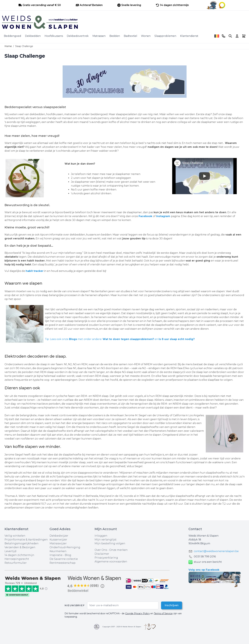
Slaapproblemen (165, 36)
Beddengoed (13, 36)
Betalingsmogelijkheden (22, 543)
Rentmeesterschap (63, 563)
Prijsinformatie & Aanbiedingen (26, 540)
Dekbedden (33, 36)
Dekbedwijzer (59, 536)
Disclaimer (102, 554)
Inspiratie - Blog (60, 555)
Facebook (145, 216)
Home (8, 46)
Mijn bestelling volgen (110, 543)
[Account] (237, 36)
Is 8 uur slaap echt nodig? (177, 339)
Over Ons (101, 550)
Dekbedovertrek (78, 36)
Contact (195, 529)
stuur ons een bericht (205, 562)
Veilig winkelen (15, 536)
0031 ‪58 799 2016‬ (205, 557)
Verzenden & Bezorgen (20, 547)
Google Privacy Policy (137, 613)
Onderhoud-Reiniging (65, 547)
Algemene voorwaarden (111, 562)
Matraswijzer (58, 543)
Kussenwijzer (58, 540)
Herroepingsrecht (17, 559)
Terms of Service (163, 613)
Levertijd (10, 551)
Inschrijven (171, 605)
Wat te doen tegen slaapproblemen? (128, 339)
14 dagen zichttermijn (19, 555)
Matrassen (99, 36)
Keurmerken (58, 551)
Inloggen (101, 536)
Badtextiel (130, 36)
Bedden (115, 36)
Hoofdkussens (54, 36)
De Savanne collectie (64, 559)
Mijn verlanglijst (106, 540)
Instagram (163, 216)
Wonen (146, 36)
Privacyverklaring (106, 558)
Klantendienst (189, 36)
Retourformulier (16, 563)
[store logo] (125, 22)
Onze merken (118, 550)
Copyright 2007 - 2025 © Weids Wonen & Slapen (122, 627)
